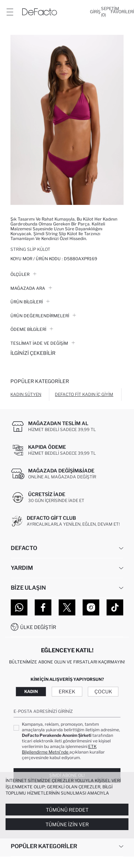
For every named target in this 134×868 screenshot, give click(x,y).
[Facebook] (43, 607)
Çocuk (103, 691)
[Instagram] (91, 607)
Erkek (67, 691)
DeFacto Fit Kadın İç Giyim (84, 394)
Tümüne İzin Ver (67, 824)
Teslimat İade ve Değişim (43, 343)
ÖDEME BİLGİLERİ (32, 329)
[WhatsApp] (19, 607)
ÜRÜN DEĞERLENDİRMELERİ (43, 316)
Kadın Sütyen (26, 394)
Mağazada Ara (31, 288)
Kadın (31, 691)
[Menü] (10, 12)
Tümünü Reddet (67, 810)
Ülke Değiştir (38, 627)
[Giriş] (95, 12)
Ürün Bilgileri (30, 302)
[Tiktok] (115, 607)
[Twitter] (67, 607)
